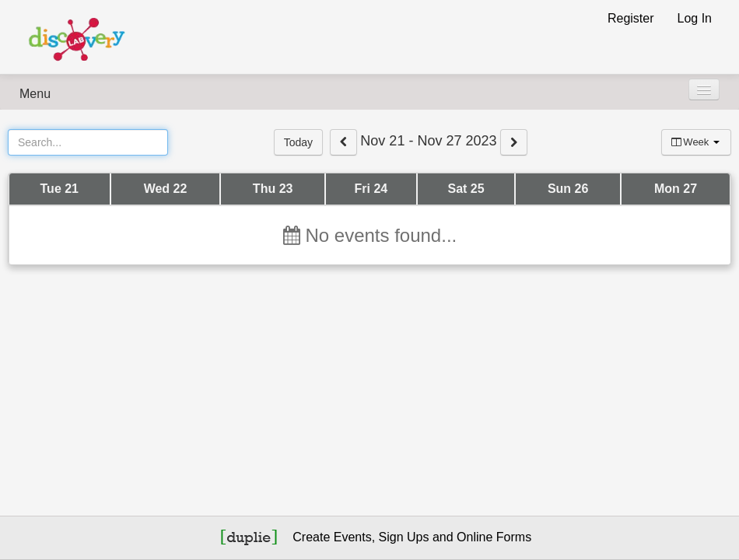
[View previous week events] (343, 142)
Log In (695, 18)
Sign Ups (404, 537)
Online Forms (494, 537)
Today (298, 142)
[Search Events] (88, 142)
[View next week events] (514, 142)
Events (353, 537)
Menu (35, 94)
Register (631, 18)
